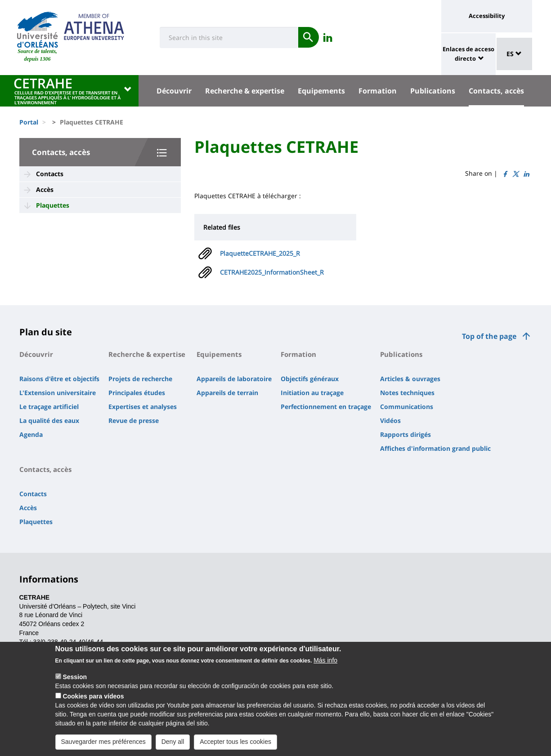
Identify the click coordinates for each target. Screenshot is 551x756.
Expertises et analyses (143, 407)
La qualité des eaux (49, 420)
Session (75, 686)
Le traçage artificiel (49, 407)
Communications (407, 407)
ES (514, 54)
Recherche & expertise (245, 91)
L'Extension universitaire (58, 393)
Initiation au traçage (312, 393)
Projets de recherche (140, 379)
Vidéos (390, 420)
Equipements (321, 91)
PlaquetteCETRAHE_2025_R (260, 253)
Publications (433, 91)
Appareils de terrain (227, 393)
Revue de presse (134, 420)
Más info (325, 670)
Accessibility (487, 16)
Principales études (137, 393)
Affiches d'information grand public (435, 448)
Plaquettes (53, 205)
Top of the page (489, 336)
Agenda (31, 434)
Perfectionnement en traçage (326, 407)
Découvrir (174, 91)
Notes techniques (407, 393)
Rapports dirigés (405, 434)
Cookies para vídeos (93, 706)
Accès (45, 189)
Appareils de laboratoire (234, 379)
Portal (29, 122)
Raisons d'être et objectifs (59, 379)
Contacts (50, 174)
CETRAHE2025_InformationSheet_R (272, 272)
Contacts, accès (496, 91)
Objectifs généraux (310, 379)
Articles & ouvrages (410, 379)
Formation (378, 91)
